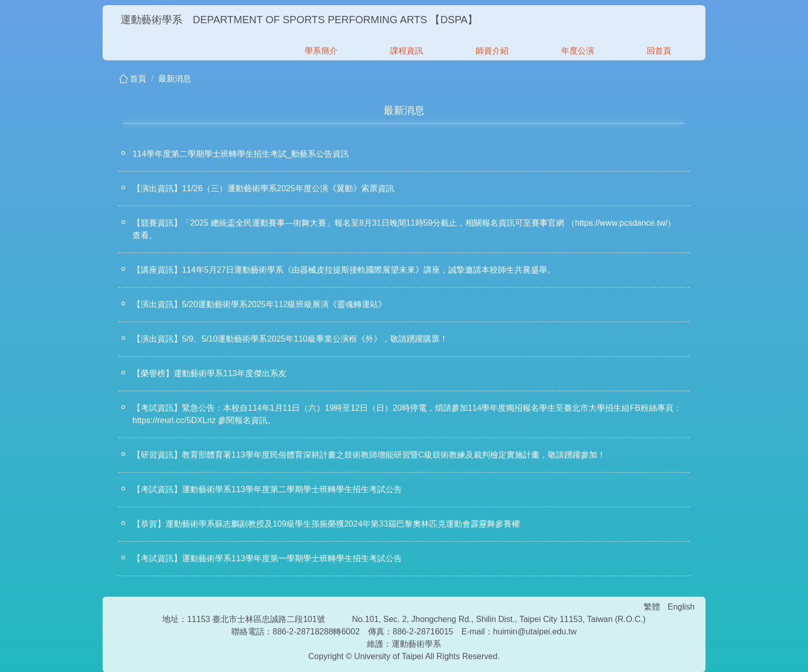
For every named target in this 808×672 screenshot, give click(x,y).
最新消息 (175, 79)
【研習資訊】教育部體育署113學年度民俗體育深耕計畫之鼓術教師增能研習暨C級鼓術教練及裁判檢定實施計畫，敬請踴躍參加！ (369, 455)
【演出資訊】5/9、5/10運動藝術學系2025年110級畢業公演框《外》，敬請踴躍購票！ (290, 339)
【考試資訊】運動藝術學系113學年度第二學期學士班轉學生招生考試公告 (267, 489)
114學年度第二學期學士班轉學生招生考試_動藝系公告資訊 (241, 154)
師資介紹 (492, 51)
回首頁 (659, 51)
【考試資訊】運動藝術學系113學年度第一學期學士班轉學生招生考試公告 (267, 558)
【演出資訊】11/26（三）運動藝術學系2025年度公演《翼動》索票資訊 (263, 188)
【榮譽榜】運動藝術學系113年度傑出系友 (209, 373)
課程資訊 (407, 51)
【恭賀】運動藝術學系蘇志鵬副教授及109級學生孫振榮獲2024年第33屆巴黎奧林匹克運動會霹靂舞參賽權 (326, 524)
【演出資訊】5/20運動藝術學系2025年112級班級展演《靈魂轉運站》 (259, 304)
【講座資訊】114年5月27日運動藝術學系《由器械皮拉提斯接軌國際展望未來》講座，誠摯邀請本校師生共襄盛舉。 (344, 270)
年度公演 (578, 51)
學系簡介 (321, 51)
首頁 (138, 79)
